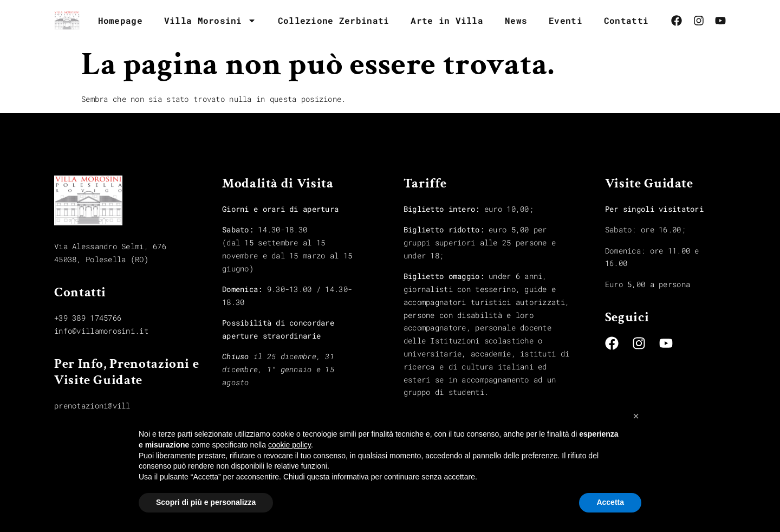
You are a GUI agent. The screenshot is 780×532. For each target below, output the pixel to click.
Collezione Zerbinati (334, 20)
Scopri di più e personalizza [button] (206, 502)
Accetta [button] (610, 502)
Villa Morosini (210, 21)
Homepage (120, 20)
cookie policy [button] (290, 445)
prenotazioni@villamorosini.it (119, 406)
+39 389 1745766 (88, 318)
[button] (636, 416)
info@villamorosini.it (101, 331)
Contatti (626, 20)
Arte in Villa (447, 20)
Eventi (565, 20)
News (516, 20)
